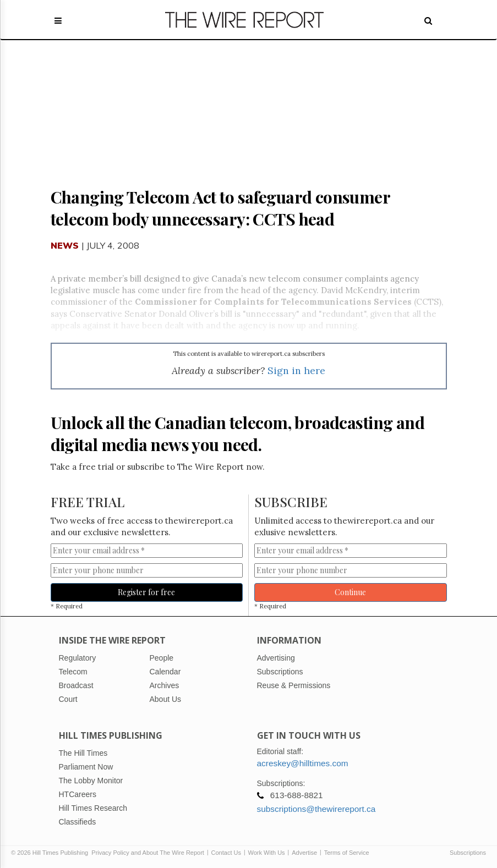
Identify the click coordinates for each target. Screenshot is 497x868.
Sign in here (296, 370)
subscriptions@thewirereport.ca (316, 809)
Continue (350, 592)
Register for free (146, 592)
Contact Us (226, 853)
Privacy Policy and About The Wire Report (148, 853)
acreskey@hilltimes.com (303, 763)
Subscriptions (468, 853)
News (65, 245)
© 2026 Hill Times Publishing (51, 853)
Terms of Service (347, 853)
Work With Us (267, 853)
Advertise (304, 853)
